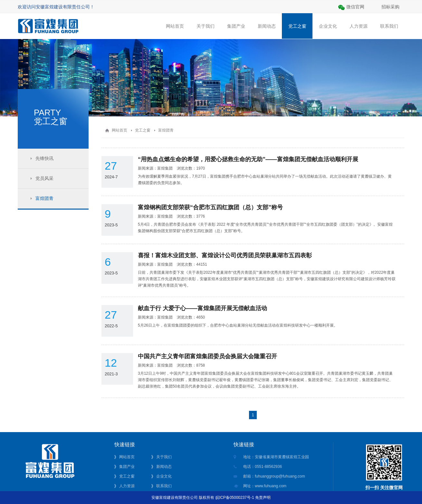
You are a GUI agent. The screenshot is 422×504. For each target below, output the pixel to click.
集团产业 (236, 31)
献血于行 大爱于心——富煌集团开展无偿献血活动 (202, 308)
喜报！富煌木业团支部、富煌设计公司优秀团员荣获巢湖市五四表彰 (225, 255)
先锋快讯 (44, 158)
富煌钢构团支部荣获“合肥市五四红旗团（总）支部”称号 (210, 207)
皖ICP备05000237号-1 (235, 498)
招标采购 (390, 7)
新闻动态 (267, 31)
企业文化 (328, 31)
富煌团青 (44, 198)
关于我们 (205, 31)
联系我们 (389, 31)
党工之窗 (297, 26)
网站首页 (175, 31)
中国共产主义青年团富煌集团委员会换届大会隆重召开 (207, 356)
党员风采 (44, 178)
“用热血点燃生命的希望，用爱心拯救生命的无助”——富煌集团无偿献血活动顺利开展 (248, 159)
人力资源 (358, 31)
